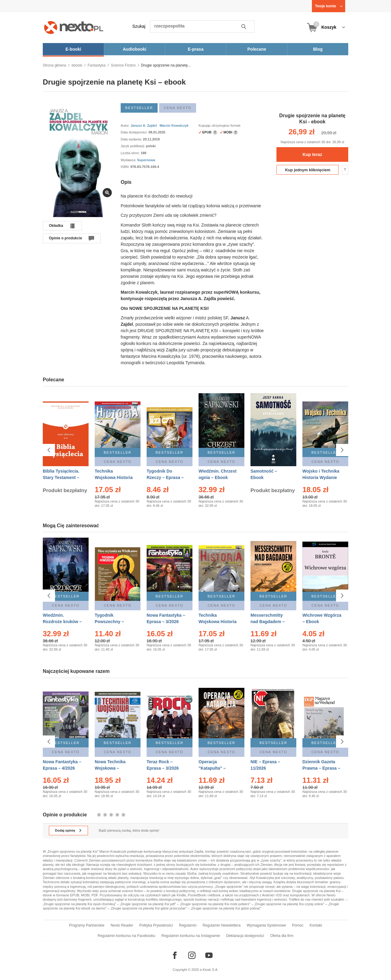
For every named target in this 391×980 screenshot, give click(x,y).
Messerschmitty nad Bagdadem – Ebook (268, 622)
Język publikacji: (133, 146)
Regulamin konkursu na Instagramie (191, 936)
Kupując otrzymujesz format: (220, 125)
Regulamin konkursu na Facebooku (127, 936)
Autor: (126, 125)
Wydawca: (129, 160)
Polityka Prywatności (156, 925)
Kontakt (316, 925)
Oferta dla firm (282, 936)
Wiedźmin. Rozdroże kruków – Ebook (62, 622)
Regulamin (188, 925)
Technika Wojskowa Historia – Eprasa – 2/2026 (114, 477)
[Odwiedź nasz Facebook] (175, 955)
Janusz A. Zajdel (144, 125)
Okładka (56, 226)
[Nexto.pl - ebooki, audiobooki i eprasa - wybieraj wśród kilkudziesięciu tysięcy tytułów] (74, 27)
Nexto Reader (122, 925)
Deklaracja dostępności (245, 936)
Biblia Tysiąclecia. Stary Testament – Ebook (61, 477)
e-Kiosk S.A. (209, 970)
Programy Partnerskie (87, 925)
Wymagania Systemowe (266, 925)
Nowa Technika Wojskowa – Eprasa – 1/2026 (111, 765)
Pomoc (298, 925)
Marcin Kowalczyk (174, 125)
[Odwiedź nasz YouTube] (209, 955)
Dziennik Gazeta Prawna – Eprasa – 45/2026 (321, 765)
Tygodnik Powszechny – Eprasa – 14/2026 (112, 622)
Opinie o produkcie (66, 238)
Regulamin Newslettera (221, 925)
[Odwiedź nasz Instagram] (192, 955)
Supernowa (146, 160)
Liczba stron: (131, 153)
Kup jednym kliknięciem (308, 170)
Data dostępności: (135, 132)
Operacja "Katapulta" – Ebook (212, 765)
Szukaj (139, 26)
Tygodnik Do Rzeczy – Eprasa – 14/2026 (165, 477)
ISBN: (126, 167)
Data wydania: (132, 139)
